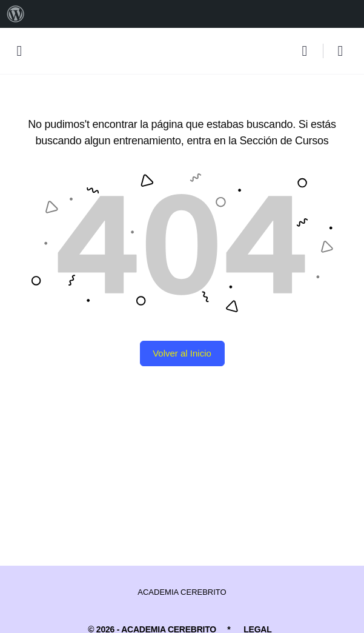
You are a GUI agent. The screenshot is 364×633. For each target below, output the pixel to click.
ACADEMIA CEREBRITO (182, 592)
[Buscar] (308, 51)
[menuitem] (16, 14)
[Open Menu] (19, 50)
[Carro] (341, 51)
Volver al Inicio (182, 353)
